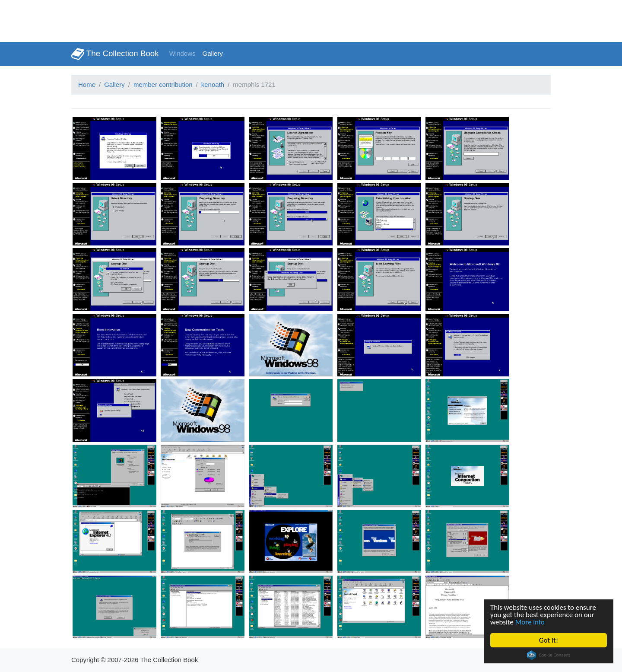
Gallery (213, 53)
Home (87, 84)
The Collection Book (115, 54)
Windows (182, 53)
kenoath (213, 84)
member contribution (163, 84)
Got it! (549, 640)
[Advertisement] (157, 19)
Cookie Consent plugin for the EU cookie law (549, 655)
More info (530, 622)
